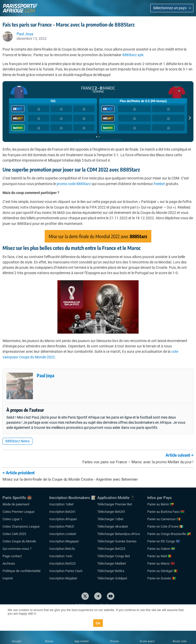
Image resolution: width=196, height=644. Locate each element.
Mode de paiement (16, 504)
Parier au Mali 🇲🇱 (160, 556)
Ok (98, 623)
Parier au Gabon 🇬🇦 (161, 549)
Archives (9, 563)
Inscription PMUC (62, 526)
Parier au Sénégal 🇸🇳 (162, 571)
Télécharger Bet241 (111, 512)
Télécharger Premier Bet (115, 504)
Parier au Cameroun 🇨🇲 (164, 519)
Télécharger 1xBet (110, 519)
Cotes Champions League (21, 526)
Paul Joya (46, 375)
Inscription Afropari (63, 519)
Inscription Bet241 (62, 512)
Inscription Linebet (63, 534)
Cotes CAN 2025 (14, 534)
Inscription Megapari (64, 541)
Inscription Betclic (62, 549)
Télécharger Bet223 (111, 549)
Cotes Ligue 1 (12, 519)
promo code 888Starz (74, 184)
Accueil (16, 641)
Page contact (12, 556)
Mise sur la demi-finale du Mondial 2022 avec (98, 236)
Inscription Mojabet (63, 578)
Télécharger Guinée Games (117, 541)
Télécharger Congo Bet (114, 556)
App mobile (82, 641)
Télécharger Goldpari (112, 578)
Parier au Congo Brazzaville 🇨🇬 (169, 534)
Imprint (8, 578)
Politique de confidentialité (22, 571)
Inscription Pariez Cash (66, 571)
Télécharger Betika (111, 571)
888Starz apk (133, 55)
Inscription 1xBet (61, 504)
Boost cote (180, 641)
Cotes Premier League (19, 512)
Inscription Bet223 (62, 563)
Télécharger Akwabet (113, 526)
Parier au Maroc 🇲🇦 (161, 563)
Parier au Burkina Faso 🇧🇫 (166, 512)
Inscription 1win (61, 556)
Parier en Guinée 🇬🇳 (162, 578)
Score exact (147, 641)
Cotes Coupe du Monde (19, 541)
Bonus (49, 641)
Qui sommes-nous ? (17, 549)
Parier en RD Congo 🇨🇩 (164, 541)
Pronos (114, 641)
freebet (159, 184)
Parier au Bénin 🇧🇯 (161, 504)
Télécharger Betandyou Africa (119, 534)
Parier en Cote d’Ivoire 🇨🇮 (165, 526)
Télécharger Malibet (112, 563)
